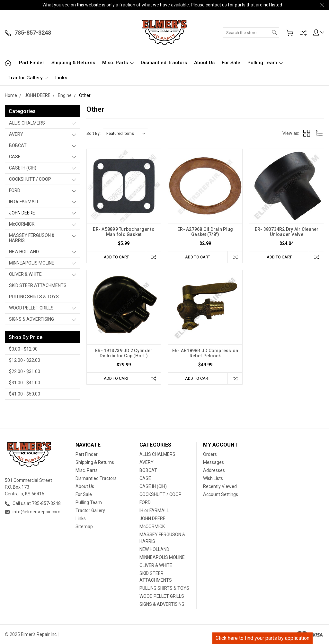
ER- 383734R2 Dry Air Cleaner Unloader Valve (287, 232)
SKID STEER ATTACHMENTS (38, 285)
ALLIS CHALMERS (27, 123)
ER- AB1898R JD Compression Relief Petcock (205, 353)
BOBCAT (18, 145)
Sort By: (93, 133)
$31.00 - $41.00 (25, 383)
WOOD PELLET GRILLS (31, 308)
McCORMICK (22, 224)
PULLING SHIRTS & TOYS (34, 297)
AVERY (16, 134)
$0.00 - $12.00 (23, 349)
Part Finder (32, 63)
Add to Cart (116, 257)
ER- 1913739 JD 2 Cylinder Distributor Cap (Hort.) (124, 353)
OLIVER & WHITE (25, 274)
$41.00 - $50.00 (25, 394)
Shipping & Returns (73, 63)
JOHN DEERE (22, 213)
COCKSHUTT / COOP (30, 179)
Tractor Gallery (28, 78)
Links (61, 78)
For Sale (231, 63)
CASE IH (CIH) (23, 168)
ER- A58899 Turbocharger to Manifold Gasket (124, 232)
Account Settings (221, 494)
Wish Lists (213, 478)
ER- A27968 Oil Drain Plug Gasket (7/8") (205, 232)
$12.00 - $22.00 (25, 360)
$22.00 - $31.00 (25, 371)
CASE (15, 157)
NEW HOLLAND (24, 252)
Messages (213, 462)
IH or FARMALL (24, 202)
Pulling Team (265, 63)
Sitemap (84, 527)
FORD (15, 190)
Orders (210, 454)
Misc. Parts (118, 63)
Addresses (214, 470)
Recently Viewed (220, 486)
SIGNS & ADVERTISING (31, 319)
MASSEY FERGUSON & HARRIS (32, 238)
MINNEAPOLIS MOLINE (32, 263)
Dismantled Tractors (164, 63)
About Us (204, 63)
